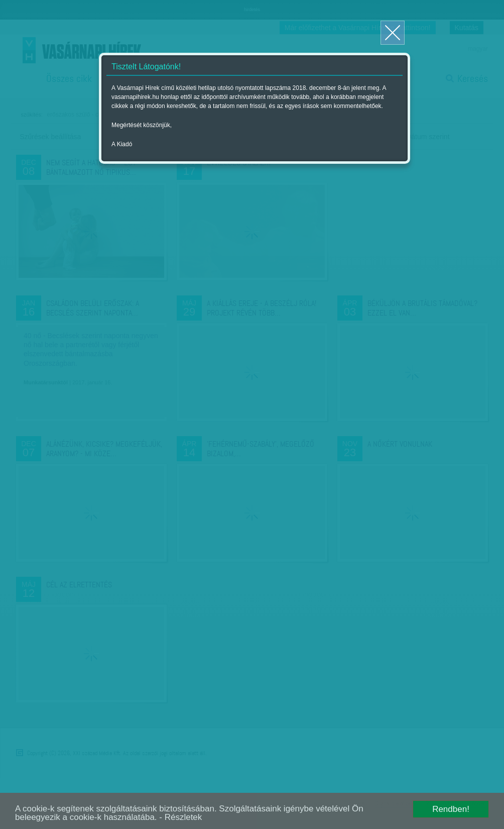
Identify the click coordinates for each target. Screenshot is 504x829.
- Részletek (180, 817)
